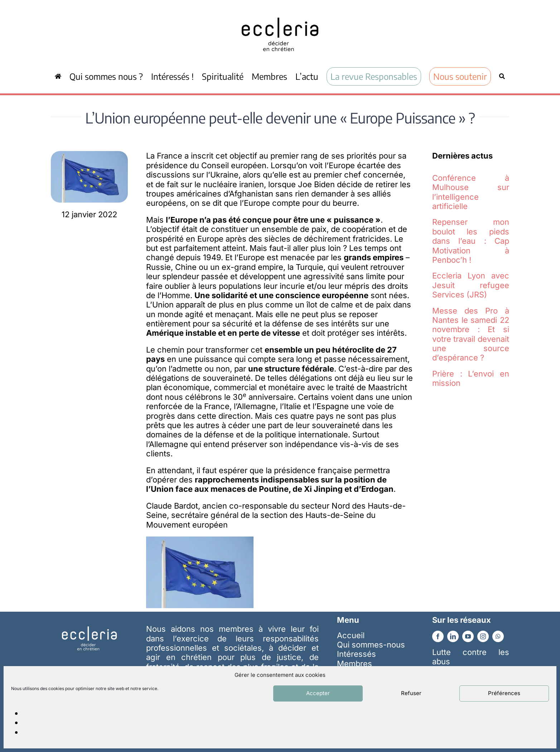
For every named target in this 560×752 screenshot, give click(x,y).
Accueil (351, 635)
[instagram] (483, 636)
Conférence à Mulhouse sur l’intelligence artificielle (471, 192)
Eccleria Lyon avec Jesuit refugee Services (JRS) (471, 285)
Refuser (411, 693)
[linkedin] (453, 636)
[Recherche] (502, 76)
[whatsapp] (498, 636)
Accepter (318, 693)
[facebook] (438, 636)
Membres (354, 664)
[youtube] (468, 636)
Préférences (504, 693)
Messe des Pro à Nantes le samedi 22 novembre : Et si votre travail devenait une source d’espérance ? (471, 334)
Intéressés (356, 654)
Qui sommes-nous (371, 645)
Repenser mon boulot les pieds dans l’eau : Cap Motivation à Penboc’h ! (471, 241)
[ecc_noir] (280, 11)
